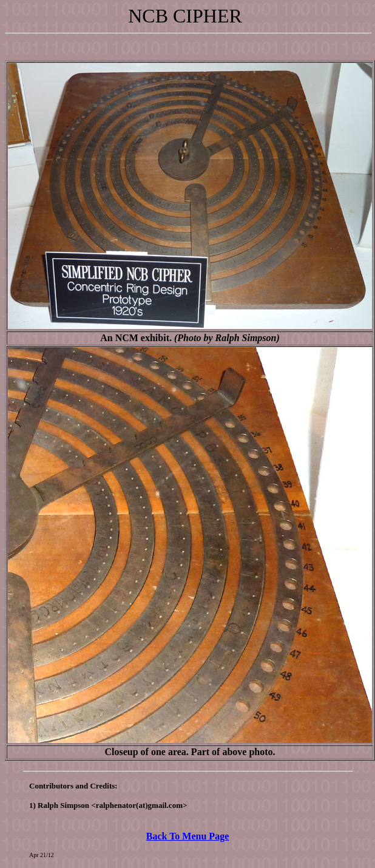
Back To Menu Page (187, 836)
